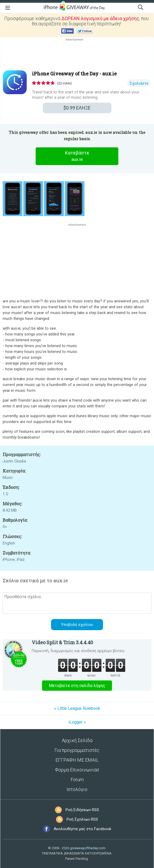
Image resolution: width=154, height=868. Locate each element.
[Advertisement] (77, 55)
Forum (77, 780)
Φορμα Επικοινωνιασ (77, 770)
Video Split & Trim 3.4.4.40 (62, 642)
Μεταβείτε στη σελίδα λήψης (77, 686)
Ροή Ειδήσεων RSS (82, 810)
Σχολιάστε (139, 83)
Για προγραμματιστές (77, 750)
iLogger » (77, 722)
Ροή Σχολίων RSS (82, 819)
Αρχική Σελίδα (77, 740)
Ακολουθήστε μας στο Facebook (82, 829)
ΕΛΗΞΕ (77, 108)
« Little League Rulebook (77, 708)
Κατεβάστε (77, 156)
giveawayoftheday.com (88, 848)
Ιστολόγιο (77, 789)
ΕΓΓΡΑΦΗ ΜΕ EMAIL (77, 760)
